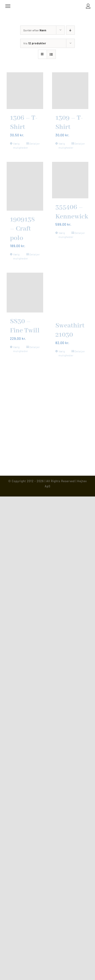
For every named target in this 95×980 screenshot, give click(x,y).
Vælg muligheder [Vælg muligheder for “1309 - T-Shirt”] (64, 146)
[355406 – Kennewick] (70, 180)
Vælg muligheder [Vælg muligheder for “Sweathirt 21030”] (64, 353)
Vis (35, 43)
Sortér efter (35, 30)
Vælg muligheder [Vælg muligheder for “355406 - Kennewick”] (64, 235)
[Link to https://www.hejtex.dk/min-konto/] (88, 6)
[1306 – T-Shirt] (25, 91)
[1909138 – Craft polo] (25, 186)
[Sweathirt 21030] (70, 295)
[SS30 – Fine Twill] (25, 292)
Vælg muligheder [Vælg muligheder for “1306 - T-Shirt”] (19, 146)
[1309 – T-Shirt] (70, 91)
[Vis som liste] (51, 54)
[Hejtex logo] (48, 6)
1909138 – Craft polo (22, 229)
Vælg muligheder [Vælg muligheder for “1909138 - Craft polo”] (19, 256)
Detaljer (35, 143)
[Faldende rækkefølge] (70, 30)
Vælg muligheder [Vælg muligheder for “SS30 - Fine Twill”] (19, 349)
